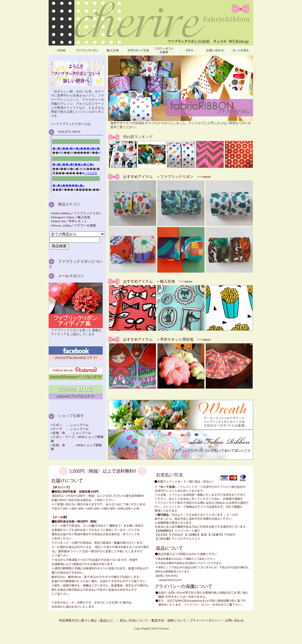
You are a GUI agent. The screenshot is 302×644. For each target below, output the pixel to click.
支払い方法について (134, 620)
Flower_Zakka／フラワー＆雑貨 (74, 225)
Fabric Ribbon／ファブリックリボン (77, 213)
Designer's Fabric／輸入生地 (71, 217)
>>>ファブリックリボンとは (71, 124)
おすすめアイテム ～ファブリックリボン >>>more (165, 177)
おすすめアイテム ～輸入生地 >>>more (156, 281)
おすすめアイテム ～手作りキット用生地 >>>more (165, 339)
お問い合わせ (234, 620)
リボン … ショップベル (71, 425)
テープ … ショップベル (71, 429)
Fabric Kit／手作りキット (70, 221)
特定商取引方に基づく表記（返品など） (87, 620)
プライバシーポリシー (205, 620)
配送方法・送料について (169, 620)
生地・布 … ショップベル (72, 433)
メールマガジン (69, 276)
